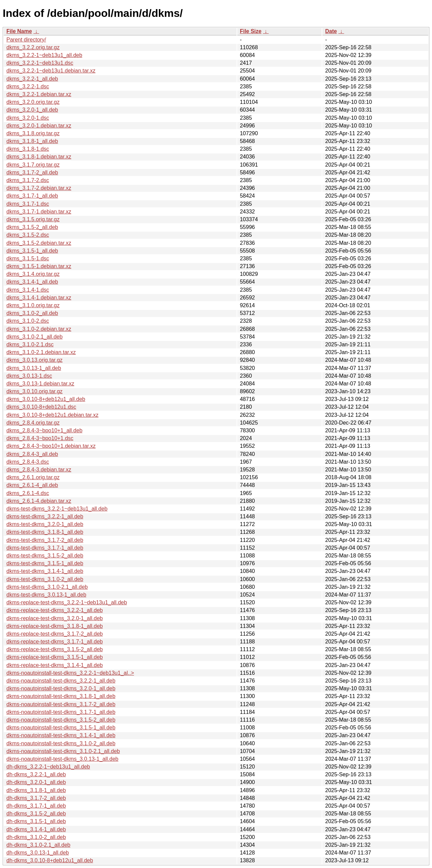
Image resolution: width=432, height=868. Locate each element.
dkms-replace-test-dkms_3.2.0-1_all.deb (55, 618)
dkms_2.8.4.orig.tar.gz (33, 423)
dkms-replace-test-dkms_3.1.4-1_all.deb (55, 665)
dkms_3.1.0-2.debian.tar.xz (39, 329)
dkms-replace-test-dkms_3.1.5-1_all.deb (55, 657)
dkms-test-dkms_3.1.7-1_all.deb (45, 548)
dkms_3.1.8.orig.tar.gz (33, 133)
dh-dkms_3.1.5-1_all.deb (36, 821)
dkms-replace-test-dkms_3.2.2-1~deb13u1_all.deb (67, 602)
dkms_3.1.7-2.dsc (28, 180)
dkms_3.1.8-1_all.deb (32, 141)
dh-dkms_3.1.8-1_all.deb (36, 790)
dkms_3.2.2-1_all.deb (32, 79)
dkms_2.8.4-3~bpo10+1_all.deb (44, 430)
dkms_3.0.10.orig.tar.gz (34, 391)
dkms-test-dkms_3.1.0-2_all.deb (45, 579)
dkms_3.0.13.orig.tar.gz (34, 360)
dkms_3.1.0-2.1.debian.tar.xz (41, 352)
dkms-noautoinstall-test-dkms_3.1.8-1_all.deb (61, 696)
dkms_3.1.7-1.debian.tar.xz (39, 212)
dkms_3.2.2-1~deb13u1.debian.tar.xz (51, 71)
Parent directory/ (26, 40)
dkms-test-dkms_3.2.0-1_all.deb (45, 524)
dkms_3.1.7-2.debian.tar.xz (39, 188)
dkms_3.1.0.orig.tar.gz (33, 305)
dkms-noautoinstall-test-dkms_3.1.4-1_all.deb (61, 735)
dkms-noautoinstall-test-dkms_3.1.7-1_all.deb (61, 712)
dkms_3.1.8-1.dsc (28, 149)
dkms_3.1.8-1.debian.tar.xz (39, 157)
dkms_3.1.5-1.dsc (28, 258)
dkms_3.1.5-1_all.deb (32, 251)
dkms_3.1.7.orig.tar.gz (33, 165)
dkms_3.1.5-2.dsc (28, 235)
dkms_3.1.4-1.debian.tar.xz (39, 298)
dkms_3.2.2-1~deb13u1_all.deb (44, 55)
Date (331, 31)
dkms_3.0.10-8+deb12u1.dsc (41, 407)
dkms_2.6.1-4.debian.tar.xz (39, 501)
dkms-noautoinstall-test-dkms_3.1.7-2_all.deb (61, 704)
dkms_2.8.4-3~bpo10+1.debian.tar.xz (51, 446)
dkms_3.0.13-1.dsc (29, 376)
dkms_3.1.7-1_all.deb (32, 196)
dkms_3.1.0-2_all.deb (32, 313)
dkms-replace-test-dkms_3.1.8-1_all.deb (55, 626)
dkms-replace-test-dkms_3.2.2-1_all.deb (55, 610)
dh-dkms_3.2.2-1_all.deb (36, 774)
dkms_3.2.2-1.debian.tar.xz (39, 94)
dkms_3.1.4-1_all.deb (32, 282)
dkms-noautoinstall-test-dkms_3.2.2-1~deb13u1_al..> (70, 673)
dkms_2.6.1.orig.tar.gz (33, 477)
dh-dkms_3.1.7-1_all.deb (36, 806)
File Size (251, 31)
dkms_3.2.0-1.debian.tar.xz (39, 126)
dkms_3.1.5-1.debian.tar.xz (39, 266)
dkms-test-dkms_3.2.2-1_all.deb (45, 516)
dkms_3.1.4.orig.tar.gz (33, 274)
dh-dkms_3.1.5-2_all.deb (36, 814)
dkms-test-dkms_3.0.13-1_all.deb (46, 595)
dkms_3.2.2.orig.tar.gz (33, 47)
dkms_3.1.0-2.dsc (28, 321)
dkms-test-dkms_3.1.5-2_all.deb (45, 556)
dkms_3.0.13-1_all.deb (34, 368)
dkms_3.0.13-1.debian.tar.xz (40, 384)
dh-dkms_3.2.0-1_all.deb (36, 782)
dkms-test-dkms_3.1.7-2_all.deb (45, 540)
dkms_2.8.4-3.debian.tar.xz (39, 470)
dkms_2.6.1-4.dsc (28, 493)
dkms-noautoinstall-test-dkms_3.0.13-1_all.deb (62, 759)
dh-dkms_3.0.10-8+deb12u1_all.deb (50, 860)
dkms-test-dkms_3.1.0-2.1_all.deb (47, 587)
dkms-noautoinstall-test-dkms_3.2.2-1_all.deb (61, 681)
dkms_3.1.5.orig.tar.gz (33, 219)
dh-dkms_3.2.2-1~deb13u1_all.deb (48, 767)
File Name (19, 31)
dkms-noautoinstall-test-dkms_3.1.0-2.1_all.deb (63, 751)
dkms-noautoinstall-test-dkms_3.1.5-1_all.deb (61, 728)
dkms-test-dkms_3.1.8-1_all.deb (45, 532)
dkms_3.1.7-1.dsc (28, 204)
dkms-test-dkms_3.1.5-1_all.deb (45, 563)
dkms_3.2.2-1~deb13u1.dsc (40, 63)
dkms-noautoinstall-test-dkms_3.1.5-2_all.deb (61, 720)
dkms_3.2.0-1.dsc (28, 118)
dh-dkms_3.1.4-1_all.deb (36, 829)
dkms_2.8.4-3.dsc (28, 462)
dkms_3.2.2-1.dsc (28, 86)
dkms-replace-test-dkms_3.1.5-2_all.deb (55, 649)
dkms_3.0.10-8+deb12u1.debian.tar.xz (52, 415)
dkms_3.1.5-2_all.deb (32, 227)
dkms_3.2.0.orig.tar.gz (33, 102)
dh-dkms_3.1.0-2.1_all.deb (38, 845)
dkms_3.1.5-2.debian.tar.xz (39, 243)
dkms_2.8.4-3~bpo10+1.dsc (40, 438)
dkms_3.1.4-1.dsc (28, 290)
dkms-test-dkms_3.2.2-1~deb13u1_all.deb (57, 509)
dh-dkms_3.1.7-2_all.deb (36, 798)
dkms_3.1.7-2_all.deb (32, 172)
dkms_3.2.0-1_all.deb (32, 110)
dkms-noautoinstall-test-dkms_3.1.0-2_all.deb (61, 743)
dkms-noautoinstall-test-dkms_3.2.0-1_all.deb (61, 688)
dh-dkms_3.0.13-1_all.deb (38, 853)
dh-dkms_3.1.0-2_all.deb (36, 837)
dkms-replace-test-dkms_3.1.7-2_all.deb (55, 634)
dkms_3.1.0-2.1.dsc (30, 344)
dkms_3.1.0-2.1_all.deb (34, 337)
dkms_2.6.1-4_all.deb (32, 485)
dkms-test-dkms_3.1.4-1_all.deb (45, 571)
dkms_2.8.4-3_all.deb (32, 454)
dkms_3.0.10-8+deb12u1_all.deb (46, 399)
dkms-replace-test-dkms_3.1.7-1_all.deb (55, 642)
